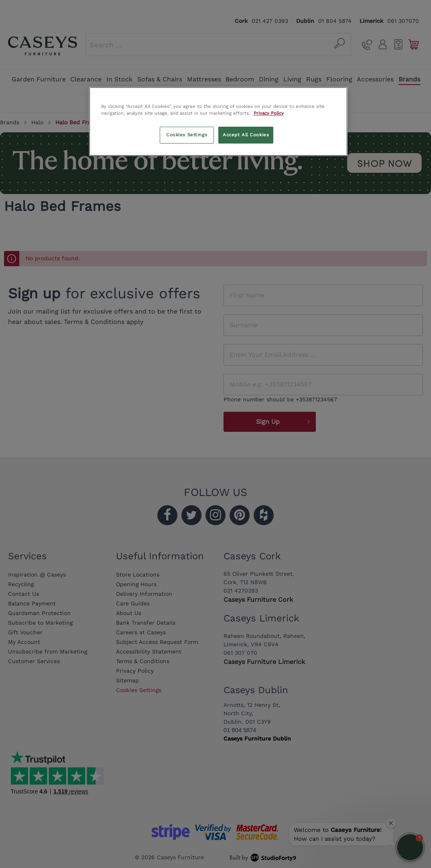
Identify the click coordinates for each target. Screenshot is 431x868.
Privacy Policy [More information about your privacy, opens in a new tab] (269, 113)
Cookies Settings (187, 135)
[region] (218, 121)
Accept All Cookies (246, 135)
